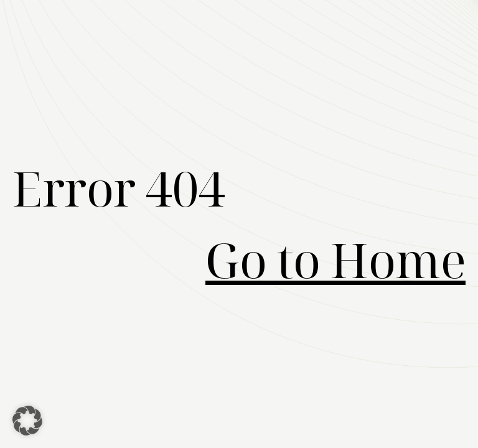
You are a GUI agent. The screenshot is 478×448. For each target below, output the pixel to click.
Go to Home (335, 260)
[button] (27, 421)
